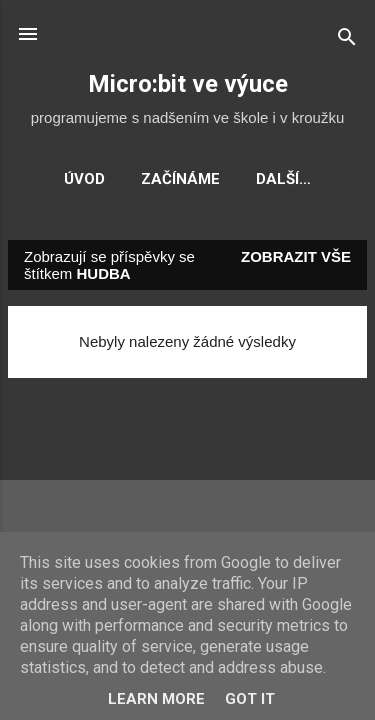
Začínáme (180, 179)
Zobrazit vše (296, 256)
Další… (283, 179)
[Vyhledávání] (347, 40)
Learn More (156, 699)
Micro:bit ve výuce (188, 84)
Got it (250, 699)
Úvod (84, 179)
